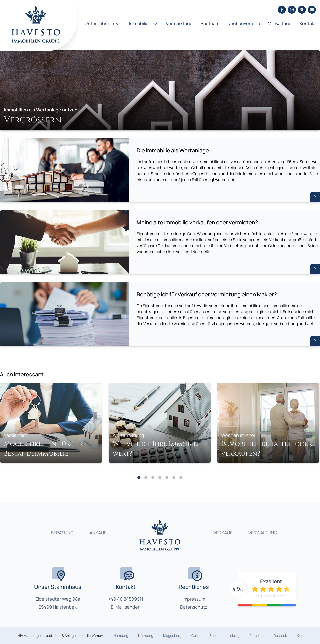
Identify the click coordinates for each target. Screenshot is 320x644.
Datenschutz (194, 607)
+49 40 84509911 (126, 599)
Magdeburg (172, 635)
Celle (195, 635)
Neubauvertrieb (244, 24)
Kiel (300, 635)
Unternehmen (103, 24)
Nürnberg (146, 635)
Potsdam (257, 635)
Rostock (280, 635)
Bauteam (210, 24)
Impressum (194, 599)
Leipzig (234, 635)
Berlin (214, 635)
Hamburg (121, 635)
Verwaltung (280, 24)
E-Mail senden (126, 607)
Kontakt (308, 24)
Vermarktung (179, 24)
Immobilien (144, 24)
